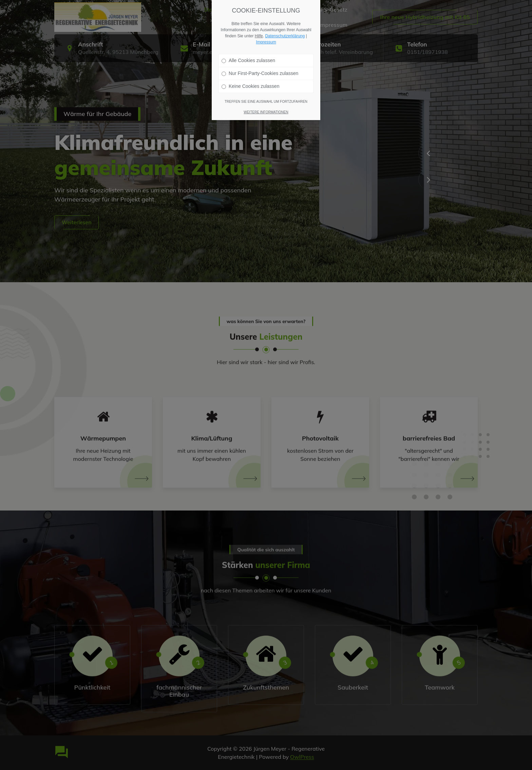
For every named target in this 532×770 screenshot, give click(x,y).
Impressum (266, 42)
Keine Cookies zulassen (250, 86)
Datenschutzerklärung (285, 36)
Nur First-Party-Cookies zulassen (260, 73)
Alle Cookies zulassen (248, 60)
